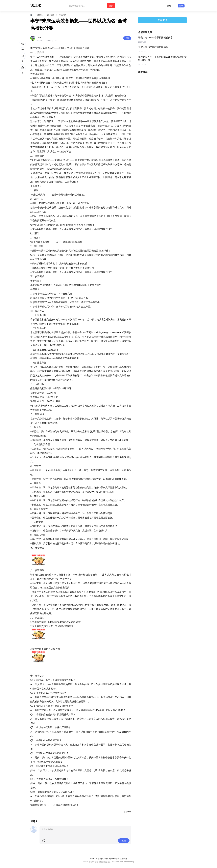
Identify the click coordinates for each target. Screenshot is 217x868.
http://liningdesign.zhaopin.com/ (107, 332)
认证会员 (116, 859)
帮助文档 (94, 859)
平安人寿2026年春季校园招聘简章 (155, 38)
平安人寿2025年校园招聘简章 (153, 47)
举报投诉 (101, 859)
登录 (181, 6)
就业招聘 (51, 15)
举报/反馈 (127, 812)
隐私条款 (108, 859)
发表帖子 (163, 20)
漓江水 (40, 15)
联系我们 (123, 859)
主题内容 (62, 15)
